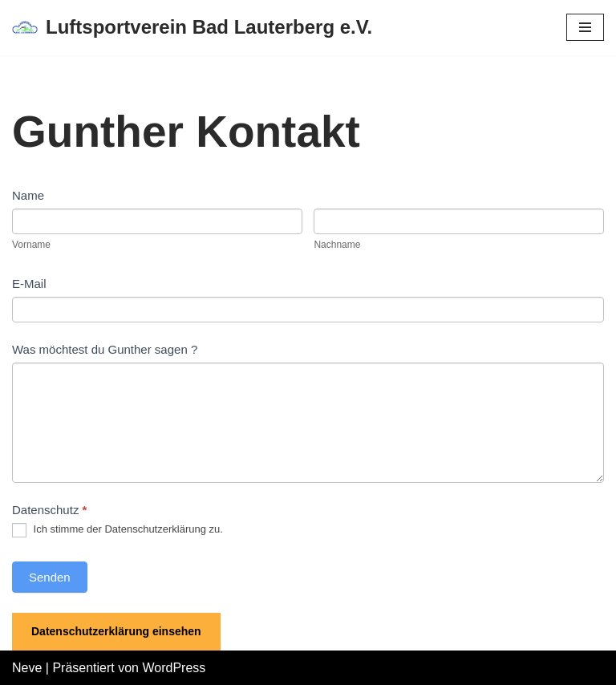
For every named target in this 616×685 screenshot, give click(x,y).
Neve (27, 668)
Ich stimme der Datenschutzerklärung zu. (118, 530)
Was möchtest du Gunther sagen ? (105, 349)
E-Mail (29, 284)
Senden (50, 577)
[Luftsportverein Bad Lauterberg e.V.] (192, 28)
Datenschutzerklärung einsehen (116, 631)
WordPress (174, 668)
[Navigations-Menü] (585, 27)
